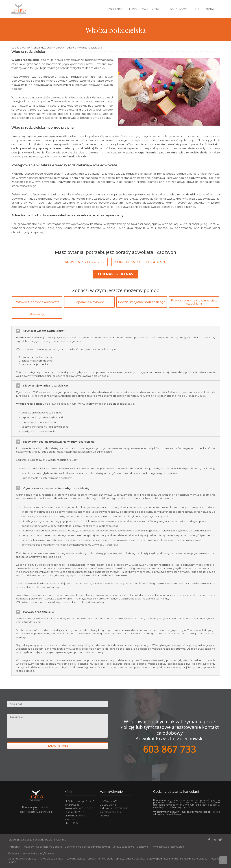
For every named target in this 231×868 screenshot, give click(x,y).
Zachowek (143, 847)
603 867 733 (170, 749)
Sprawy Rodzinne (66, 48)
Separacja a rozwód (89, 302)
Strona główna (20, 48)
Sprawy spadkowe (123, 847)
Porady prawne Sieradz (194, 859)
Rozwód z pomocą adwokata (37, 302)
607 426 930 (86, 808)
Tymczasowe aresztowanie (168, 847)
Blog (197, 9)
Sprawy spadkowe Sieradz (162, 859)
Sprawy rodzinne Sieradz (130, 859)
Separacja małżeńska (49, 847)
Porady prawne (177, 9)
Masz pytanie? (152, 9)
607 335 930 (121, 808)
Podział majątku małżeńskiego (142, 302)
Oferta (132, 9)
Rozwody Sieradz (75, 859)
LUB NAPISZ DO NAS (115, 274)
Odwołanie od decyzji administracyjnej (87, 847)
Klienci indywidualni (42, 48)
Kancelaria (114, 9)
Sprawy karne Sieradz (100, 859)
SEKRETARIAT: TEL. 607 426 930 (141, 262)
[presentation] (35, 765)
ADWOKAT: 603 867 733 (84, 262)
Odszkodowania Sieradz (22, 859)
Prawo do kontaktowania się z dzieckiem (194, 302)
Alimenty (37, 314)
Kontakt (211, 9)
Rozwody (28, 847)
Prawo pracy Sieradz (51, 859)
